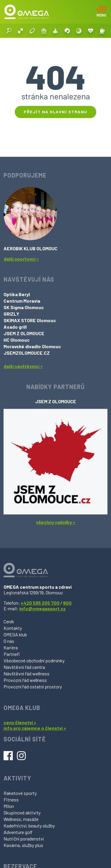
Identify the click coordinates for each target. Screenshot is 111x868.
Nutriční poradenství (24, 839)
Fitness (11, 800)
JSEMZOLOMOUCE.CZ (27, 353)
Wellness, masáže (21, 819)
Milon (9, 806)
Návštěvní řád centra (24, 667)
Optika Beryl (17, 294)
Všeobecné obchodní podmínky (34, 660)
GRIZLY (11, 314)
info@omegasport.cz (42, 608)
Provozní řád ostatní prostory (33, 687)
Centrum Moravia (22, 301)
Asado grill (15, 327)
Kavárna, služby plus (23, 845)
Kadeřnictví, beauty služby (29, 826)
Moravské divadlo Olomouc (32, 346)
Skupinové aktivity (22, 813)
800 (67, 603)
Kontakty (13, 628)
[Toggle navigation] (101, 12)
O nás (9, 641)
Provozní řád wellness (25, 680)
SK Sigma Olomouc (24, 307)
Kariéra (11, 647)
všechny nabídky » (56, 522)
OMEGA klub (15, 634)
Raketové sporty (20, 793)
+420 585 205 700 (40, 603)
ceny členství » (20, 722)
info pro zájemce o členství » (35, 728)
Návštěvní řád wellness (26, 673)
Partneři (12, 654)
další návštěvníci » (23, 366)
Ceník (9, 621)
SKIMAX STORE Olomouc (30, 320)
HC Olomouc (17, 340)
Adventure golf (18, 832)
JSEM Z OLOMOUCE (24, 333)
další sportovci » (21, 259)
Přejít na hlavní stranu (55, 112)
